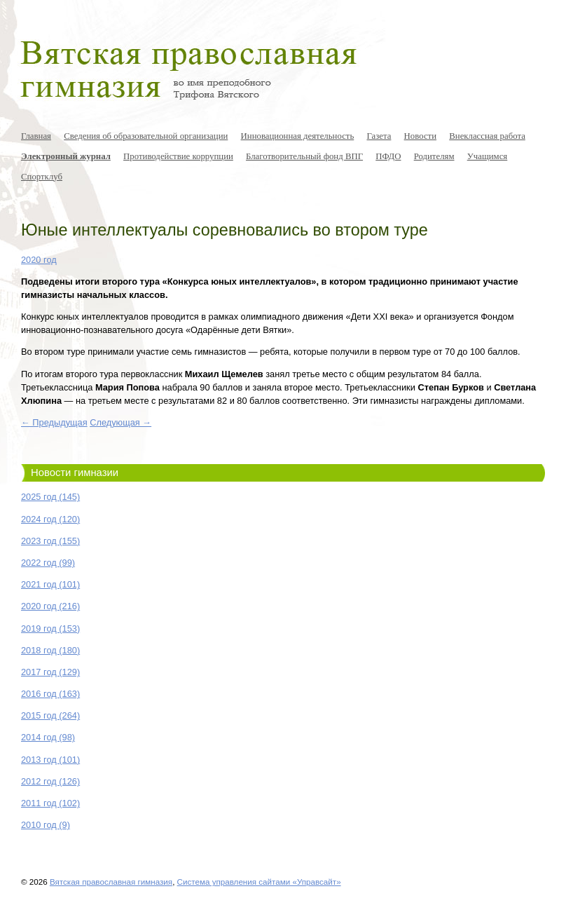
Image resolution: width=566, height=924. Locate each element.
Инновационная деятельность (298, 136)
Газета (379, 136)
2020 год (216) (50, 606)
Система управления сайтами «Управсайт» (259, 882)
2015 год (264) (50, 715)
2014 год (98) (48, 737)
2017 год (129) (50, 672)
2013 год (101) (50, 760)
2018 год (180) (50, 650)
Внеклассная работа (487, 136)
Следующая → (120, 422)
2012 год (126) (50, 781)
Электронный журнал (66, 156)
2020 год (39, 260)
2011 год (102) (50, 803)
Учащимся (488, 156)
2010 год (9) (46, 825)
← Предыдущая (54, 422)
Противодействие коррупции (178, 156)
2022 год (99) (48, 563)
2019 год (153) (50, 629)
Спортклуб (42, 177)
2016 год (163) (50, 694)
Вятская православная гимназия (111, 882)
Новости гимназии (75, 473)
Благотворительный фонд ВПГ (304, 156)
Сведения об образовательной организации (146, 136)
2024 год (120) (50, 519)
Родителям (434, 156)
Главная (36, 136)
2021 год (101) (50, 584)
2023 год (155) (50, 541)
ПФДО (388, 156)
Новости (420, 136)
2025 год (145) (50, 497)
